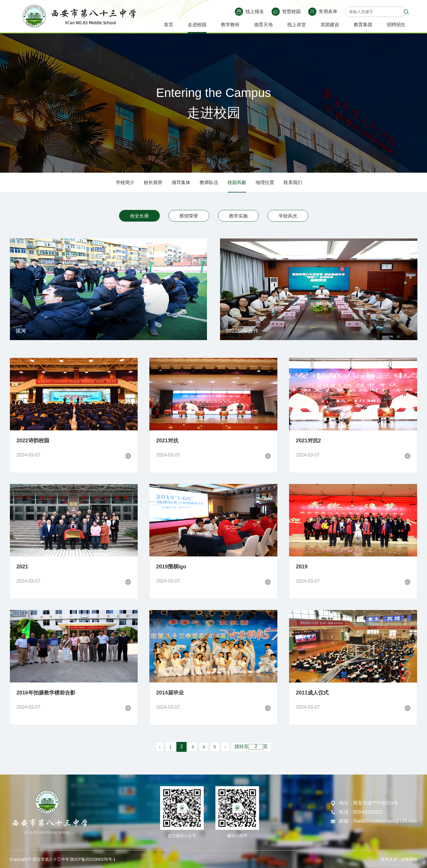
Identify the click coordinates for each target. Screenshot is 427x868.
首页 (169, 25)
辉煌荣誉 (189, 216)
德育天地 (263, 25)
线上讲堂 (297, 25)
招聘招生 (396, 25)
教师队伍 (209, 182)
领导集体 (181, 182)
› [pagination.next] (225, 747)
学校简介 (125, 182)
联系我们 (293, 182)
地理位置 (265, 182)
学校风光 (288, 216)
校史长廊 (139, 216)
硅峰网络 (409, 859)
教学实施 (238, 216)
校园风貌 (237, 182)
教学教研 (230, 25)
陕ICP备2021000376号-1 (93, 859)
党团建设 (330, 25)
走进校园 (197, 25)
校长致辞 (153, 182)
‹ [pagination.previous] (160, 747)
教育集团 (363, 25)
